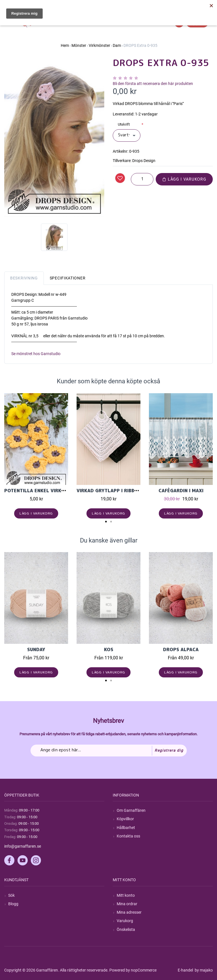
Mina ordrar (127, 904)
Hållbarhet (126, 828)
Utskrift (124, 124)
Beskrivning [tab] (24, 278)
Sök (11, 895)
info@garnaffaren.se (23, 846)
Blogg (13, 904)
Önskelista (126, 929)
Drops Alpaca (181, 649)
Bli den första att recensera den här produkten (153, 84)
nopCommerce (144, 970)
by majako (203, 970)
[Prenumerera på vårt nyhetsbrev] (109, 751)
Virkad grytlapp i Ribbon (109, 491)
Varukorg (125, 921)
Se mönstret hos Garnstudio (36, 354)
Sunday (36, 649)
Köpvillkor (125, 819)
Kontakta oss (128, 836)
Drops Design (144, 161)
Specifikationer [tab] (68, 278)
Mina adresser (129, 912)
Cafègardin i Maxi (181, 491)
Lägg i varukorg (184, 179)
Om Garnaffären (131, 810)
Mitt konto (126, 895)
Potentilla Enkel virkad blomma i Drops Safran (67, 491)
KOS (109, 649)
